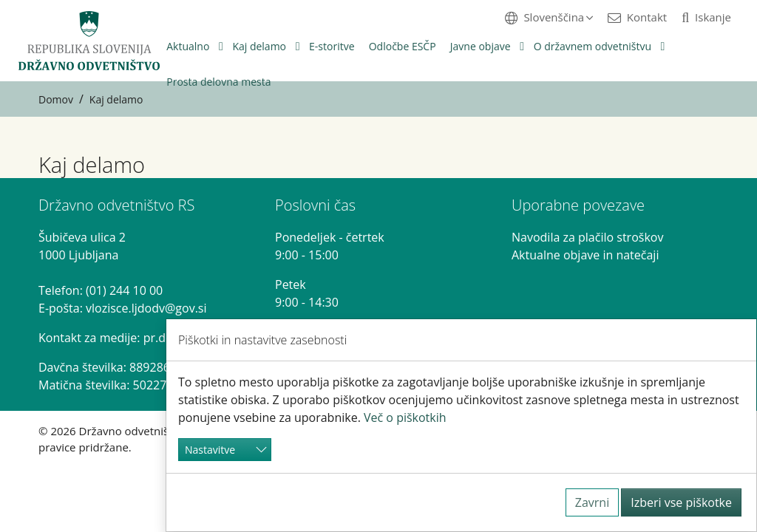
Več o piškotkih (405, 417)
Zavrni (592, 502)
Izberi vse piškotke (681, 502)
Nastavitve (210, 450)
